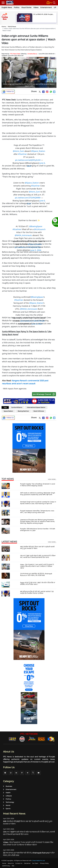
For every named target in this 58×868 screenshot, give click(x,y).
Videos (36, 7)
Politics (17, 7)
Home (4, 27)
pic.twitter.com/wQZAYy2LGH (28, 160)
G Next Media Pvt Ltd (38, 861)
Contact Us (19, 863)
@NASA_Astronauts (23, 235)
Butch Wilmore (39, 411)
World (7, 805)
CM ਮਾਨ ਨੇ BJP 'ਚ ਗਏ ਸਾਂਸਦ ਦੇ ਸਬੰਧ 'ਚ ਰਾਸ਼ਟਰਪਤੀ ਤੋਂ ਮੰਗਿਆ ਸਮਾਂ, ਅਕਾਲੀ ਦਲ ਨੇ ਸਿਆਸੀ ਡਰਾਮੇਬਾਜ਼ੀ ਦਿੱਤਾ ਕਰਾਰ (38, 556)
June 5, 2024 (36, 250)
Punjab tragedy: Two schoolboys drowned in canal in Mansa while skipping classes (38, 485)
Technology (9, 802)
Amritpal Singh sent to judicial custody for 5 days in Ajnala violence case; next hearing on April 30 (38, 503)
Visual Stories (26, 7)
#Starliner (22, 154)
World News (12, 27)
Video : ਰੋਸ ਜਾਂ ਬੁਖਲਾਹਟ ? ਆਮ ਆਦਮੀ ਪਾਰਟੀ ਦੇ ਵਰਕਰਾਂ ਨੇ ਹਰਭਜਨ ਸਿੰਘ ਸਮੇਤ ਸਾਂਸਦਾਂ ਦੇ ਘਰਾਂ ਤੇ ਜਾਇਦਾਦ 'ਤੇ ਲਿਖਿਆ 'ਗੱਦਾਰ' (37, 566)
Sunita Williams (17, 407)
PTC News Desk (15, 54)
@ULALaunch (40, 229)
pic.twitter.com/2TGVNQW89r (28, 198)
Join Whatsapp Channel (44, 394)
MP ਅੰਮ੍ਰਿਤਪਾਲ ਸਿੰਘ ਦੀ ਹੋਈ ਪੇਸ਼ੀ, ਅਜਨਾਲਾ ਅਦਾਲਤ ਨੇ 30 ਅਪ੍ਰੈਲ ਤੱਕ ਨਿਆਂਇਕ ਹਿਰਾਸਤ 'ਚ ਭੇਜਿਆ (37, 592)
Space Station (8, 411)
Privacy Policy (44, 863)
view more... (52, 479)
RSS (13, 866)
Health (7, 793)
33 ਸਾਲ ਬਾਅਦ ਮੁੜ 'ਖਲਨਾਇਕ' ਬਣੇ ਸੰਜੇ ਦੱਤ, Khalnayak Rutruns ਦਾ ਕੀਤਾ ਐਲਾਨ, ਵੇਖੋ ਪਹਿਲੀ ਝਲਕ (36, 574)
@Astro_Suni (18, 151)
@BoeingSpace (37, 297)
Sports (7, 809)
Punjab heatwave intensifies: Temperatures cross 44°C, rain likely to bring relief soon (37, 512)
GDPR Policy (6, 866)
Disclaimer (27, 863)
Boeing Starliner (23, 411)
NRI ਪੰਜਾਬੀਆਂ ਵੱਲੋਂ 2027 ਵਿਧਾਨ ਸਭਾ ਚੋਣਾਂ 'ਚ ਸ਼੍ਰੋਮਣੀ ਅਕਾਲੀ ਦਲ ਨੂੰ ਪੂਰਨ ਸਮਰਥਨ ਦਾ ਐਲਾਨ (37, 548)
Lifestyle (7, 796)
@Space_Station (38, 151)
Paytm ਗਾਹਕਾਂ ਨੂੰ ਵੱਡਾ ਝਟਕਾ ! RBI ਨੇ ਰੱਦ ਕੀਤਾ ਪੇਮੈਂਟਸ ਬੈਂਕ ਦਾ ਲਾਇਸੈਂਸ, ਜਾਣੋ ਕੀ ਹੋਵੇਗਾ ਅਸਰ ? (38, 583)
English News (7, 7)
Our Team (35, 863)
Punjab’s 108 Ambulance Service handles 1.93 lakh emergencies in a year (38, 530)
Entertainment (46, 7)
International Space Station (36, 407)
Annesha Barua (32, 54)
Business (8, 786)
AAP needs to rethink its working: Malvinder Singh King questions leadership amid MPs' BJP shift (38, 494)
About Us (11, 863)
